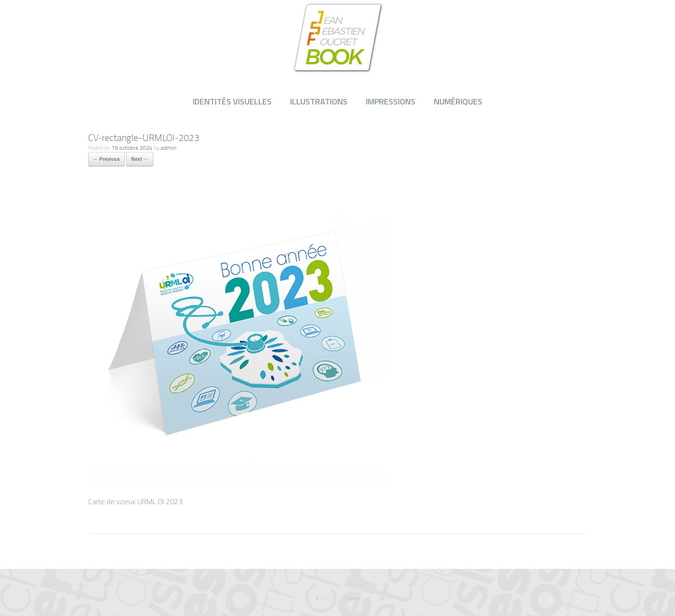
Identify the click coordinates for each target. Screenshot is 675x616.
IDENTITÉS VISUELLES (232, 101)
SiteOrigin (331, 598)
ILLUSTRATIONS (319, 101)
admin (169, 148)
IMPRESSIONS (391, 101)
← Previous (106, 159)
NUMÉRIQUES (458, 101)
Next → (140, 159)
